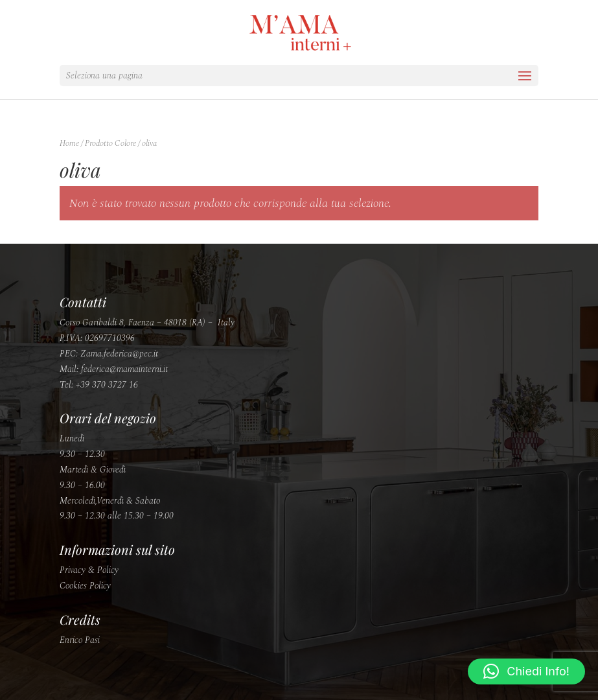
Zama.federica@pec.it (119, 354)
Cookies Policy (85, 586)
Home (69, 143)
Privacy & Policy (89, 570)
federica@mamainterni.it (124, 369)
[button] (526, 671)
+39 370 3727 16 (107, 385)
